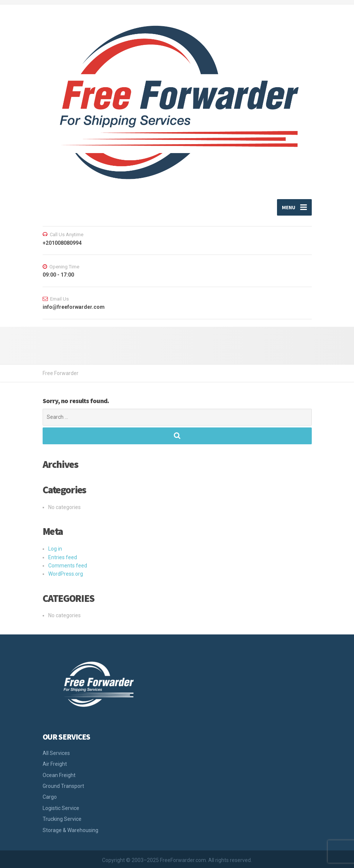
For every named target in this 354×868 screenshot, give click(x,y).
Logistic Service (61, 808)
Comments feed (68, 566)
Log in (55, 549)
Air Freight (55, 764)
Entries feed (63, 557)
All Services (56, 753)
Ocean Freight (59, 775)
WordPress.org (66, 574)
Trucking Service (62, 819)
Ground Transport (63, 786)
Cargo (50, 797)
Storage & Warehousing (70, 830)
